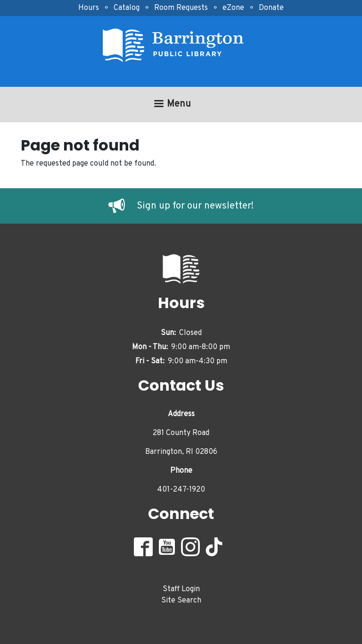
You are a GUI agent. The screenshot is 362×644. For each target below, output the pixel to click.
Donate (271, 8)
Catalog (127, 8)
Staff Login (181, 589)
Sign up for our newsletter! (195, 206)
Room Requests (181, 8)
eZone (233, 8)
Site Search (181, 601)
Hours (89, 8)
